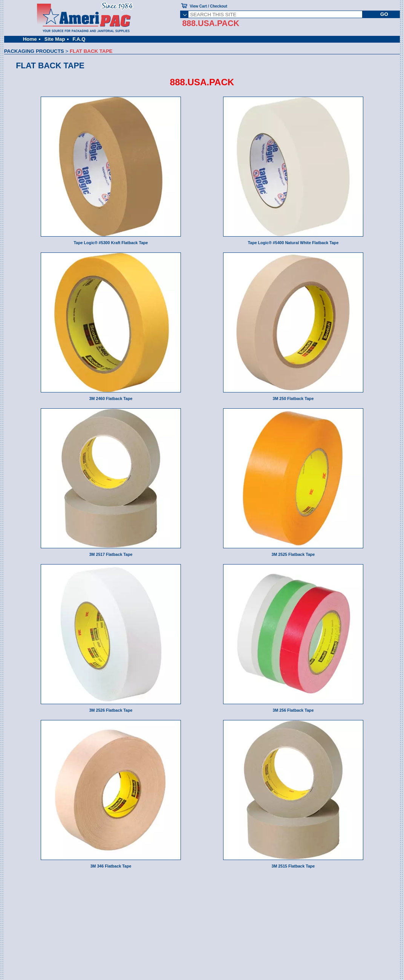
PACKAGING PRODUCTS (34, 51)
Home (30, 39)
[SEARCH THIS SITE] (275, 14)
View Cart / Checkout (208, 6)
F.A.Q (79, 39)
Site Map (55, 39)
